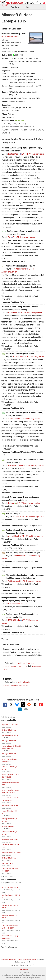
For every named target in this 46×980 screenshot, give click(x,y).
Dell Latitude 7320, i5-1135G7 (11, 853)
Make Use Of (13, 465)
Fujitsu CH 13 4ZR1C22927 (10, 725)
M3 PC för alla (14, 620)
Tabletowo (12, 581)
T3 (9, 237)
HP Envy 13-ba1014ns (9, 754)
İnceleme (27, 7)
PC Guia (16, 517)
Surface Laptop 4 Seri (10, 37)
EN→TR (25, 154)
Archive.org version (37, 154)
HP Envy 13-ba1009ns (9, 730)
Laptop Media (14, 154)
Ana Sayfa (15, 7)
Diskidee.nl (17, 556)
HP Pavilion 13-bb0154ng (10, 840)
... (43, 7)
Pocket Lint (13, 313)
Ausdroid (12, 419)
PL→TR (22, 581)
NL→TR (27, 556)
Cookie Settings (23, 969)
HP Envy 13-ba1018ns (9, 858)
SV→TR (25, 620)
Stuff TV (16, 357)
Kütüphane (33, 960)
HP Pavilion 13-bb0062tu (10, 806)
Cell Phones (13, 604)
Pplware (12, 503)
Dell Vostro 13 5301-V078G (10, 735)
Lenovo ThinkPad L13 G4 (10, 887)
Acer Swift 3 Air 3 (7, 863)
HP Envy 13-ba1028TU (9, 826)
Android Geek (14, 536)
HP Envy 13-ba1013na (9, 741)
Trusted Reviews (19, 269)
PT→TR (21, 503)
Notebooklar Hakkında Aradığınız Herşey (15, 960)
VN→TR (24, 604)
